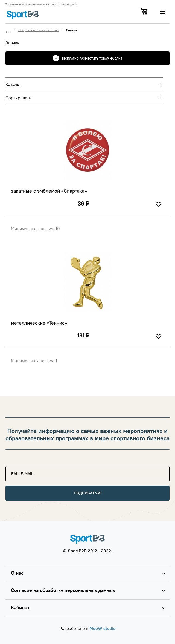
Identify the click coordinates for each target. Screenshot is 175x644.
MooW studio (103, 628)
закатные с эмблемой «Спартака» (49, 191)
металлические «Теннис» (39, 323)
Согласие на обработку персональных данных (63, 590)
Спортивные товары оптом (39, 30)
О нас (17, 573)
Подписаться (88, 493)
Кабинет (20, 607)
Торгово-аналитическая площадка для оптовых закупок (41, 4)
